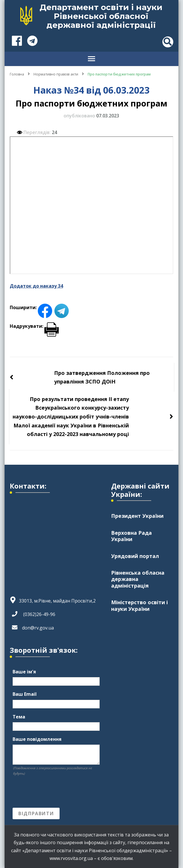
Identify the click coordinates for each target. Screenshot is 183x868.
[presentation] (56, 792)
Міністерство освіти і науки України (139, 605)
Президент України (137, 516)
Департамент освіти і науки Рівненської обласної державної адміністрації (101, 16)
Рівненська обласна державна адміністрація (138, 579)
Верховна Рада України (131, 536)
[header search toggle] (168, 42)
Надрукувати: (34, 326)
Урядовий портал (135, 556)
